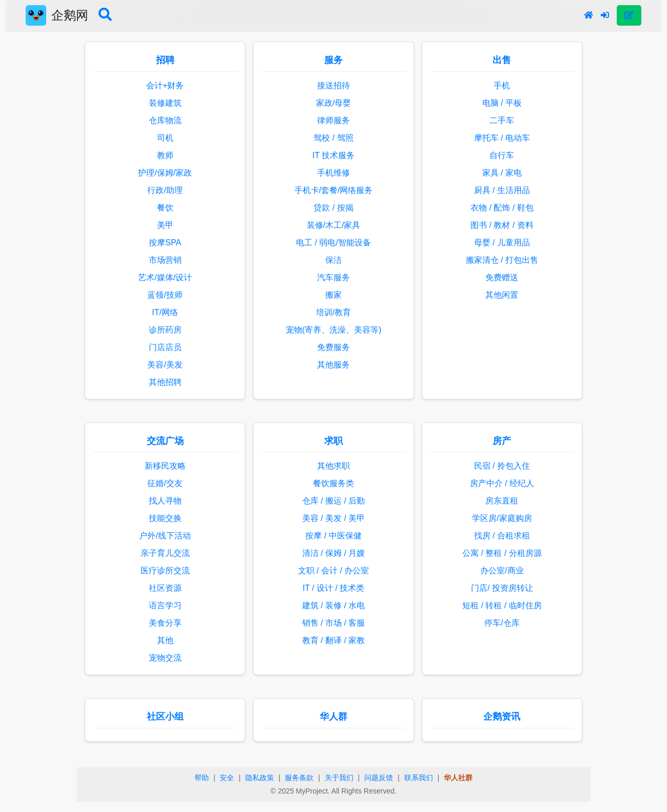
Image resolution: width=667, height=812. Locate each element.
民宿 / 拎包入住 (502, 466)
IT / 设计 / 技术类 (334, 588)
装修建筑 (165, 103)
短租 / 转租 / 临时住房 (502, 605)
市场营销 (165, 260)
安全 (227, 778)
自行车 (502, 155)
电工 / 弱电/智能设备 (333, 243)
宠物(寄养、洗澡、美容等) (334, 330)
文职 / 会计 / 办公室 (334, 571)
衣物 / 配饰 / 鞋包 (502, 208)
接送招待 (333, 85)
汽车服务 (333, 277)
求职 (333, 441)
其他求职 (333, 466)
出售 (502, 60)
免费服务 (333, 347)
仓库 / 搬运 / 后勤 (334, 501)
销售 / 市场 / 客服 (334, 623)
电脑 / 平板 (502, 103)
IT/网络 (165, 312)
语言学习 (165, 605)
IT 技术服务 (333, 155)
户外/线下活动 (165, 536)
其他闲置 (502, 295)
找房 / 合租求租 (502, 536)
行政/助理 (165, 190)
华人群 (333, 717)
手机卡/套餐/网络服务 (334, 190)
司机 (165, 138)
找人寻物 (165, 501)
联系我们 (419, 778)
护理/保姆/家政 (165, 173)
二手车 (502, 120)
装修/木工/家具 (334, 225)
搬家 (333, 295)
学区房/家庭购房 (502, 518)
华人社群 (458, 778)
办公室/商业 (502, 571)
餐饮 (165, 208)
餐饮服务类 (333, 483)
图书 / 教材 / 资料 (502, 225)
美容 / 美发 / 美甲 (334, 518)
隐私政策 (260, 778)
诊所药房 (165, 330)
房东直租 (502, 501)
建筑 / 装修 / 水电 (334, 605)
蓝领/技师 (165, 295)
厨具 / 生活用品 (502, 190)
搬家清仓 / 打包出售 (502, 260)
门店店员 (165, 347)
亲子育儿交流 (165, 553)
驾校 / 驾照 (333, 138)
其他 (165, 640)
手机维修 (333, 173)
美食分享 (165, 623)
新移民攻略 (165, 466)
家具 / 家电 (502, 173)
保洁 (333, 260)
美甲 (165, 225)
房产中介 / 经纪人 (502, 483)
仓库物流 (165, 120)
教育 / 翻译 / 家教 (334, 640)
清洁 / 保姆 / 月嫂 (334, 553)
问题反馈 (379, 778)
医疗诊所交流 (165, 571)
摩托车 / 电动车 (502, 138)
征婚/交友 (165, 483)
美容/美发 (165, 365)
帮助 (202, 778)
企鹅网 (70, 15)
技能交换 (165, 518)
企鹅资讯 (502, 717)
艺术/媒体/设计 (165, 277)
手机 (502, 85)
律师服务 (333, 120)
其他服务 (333, 365)
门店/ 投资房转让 (502, 588)
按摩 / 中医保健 (333, 536)
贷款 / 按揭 (333, 208)
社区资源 (165, 588)
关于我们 (339, 778)
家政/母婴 (333, 103)
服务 (333, 60)
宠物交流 (165, 658)
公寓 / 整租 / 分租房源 (502, 553)
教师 (165, 155)
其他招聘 (165, 382)
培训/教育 (333, 312)
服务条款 (299, 778)
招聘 (165, 60)
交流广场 (165, 441)
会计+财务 (165, 85)
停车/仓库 (502, 623)
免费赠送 (502, 277)
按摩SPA (165, 243)
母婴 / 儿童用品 (502, 243)
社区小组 (165, 717)
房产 (502, 441)
